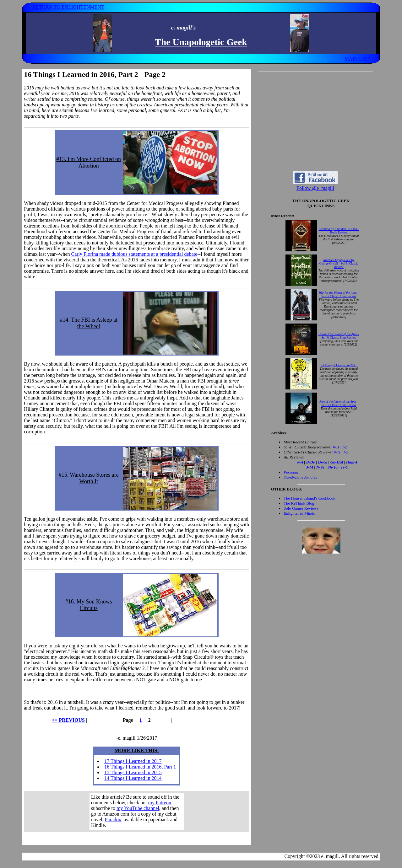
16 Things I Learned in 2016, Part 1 (140, 767)
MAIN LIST (357, 59)
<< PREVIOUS (68, 720)
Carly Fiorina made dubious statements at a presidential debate (134, 254)
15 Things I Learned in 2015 (133, 772)
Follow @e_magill (315, 188)
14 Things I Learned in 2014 (133, 778)
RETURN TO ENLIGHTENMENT (68, 7)
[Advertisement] (315, 119)
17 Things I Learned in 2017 (133, 761)
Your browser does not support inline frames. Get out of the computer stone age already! (137, 812)
